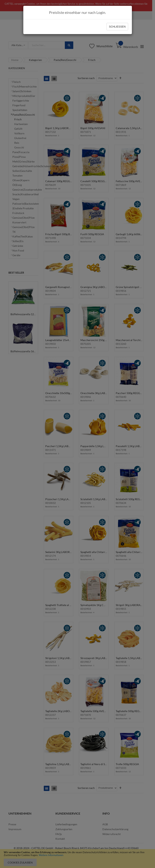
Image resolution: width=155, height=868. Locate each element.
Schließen (117, 27)
